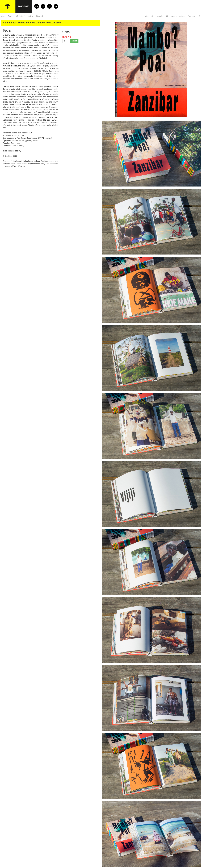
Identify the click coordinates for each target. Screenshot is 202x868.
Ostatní (40, 16)
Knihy (30, 16)
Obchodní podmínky (175, 16)
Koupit (74, 41)
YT (56, 6)
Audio (10, 16)
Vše (3, 16)
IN (49, 6)
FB (37, 6)
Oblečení (20, 16)
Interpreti (149, 16)
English (191, 16)
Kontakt (159, 16)
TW (43, 6)
